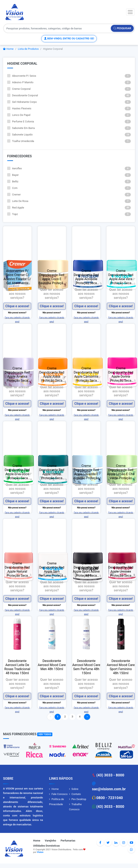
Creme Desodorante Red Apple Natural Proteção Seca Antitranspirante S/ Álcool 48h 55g (17, 570)
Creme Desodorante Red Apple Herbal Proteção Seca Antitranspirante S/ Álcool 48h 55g (52, 472)
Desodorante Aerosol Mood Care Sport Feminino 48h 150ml (121, 667)
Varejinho (50, 841)
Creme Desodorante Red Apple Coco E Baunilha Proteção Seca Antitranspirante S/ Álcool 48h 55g (52, 277)
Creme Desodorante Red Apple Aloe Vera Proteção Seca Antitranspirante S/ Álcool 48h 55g (121, 277)
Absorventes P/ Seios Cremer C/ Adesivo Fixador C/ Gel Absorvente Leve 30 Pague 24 (17, 277)
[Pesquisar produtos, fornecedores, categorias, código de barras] (57, 28)
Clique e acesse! (17, 306)
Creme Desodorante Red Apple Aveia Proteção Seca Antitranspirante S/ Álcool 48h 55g (52, 375)
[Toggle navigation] (130, 12)
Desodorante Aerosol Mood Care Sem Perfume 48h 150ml (86, 667)
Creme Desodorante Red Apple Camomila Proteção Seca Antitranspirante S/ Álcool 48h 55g (86, 375)
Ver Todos (45, 734)
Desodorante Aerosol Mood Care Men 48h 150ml (52, 665)
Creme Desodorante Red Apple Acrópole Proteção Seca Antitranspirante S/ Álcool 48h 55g (86, 277)
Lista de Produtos (28, 49)
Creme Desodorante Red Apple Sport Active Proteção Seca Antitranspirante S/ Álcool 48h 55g (86, 570)
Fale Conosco (60, 794)
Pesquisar (122, 28)
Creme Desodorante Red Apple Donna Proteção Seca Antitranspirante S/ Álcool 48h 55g (121, 375)
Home (8, 49)
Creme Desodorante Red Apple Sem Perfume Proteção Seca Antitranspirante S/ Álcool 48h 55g (52, 570)
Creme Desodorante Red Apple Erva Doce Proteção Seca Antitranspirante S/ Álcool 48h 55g (17, 472)
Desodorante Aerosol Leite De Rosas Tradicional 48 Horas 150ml (17, 667)
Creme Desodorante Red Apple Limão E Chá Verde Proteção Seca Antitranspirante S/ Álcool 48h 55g (121, 472)
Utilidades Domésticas (47, 846)
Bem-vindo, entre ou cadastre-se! (69, 38)
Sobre (75, 789)
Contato (76, 794)
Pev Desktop (79, 799)
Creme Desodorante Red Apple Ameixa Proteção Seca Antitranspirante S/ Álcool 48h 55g (17, 375)
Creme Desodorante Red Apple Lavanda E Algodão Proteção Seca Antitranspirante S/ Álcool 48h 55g (86, 472)
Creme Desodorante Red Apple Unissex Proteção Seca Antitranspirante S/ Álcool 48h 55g (121, 570)
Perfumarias (68, 841)
